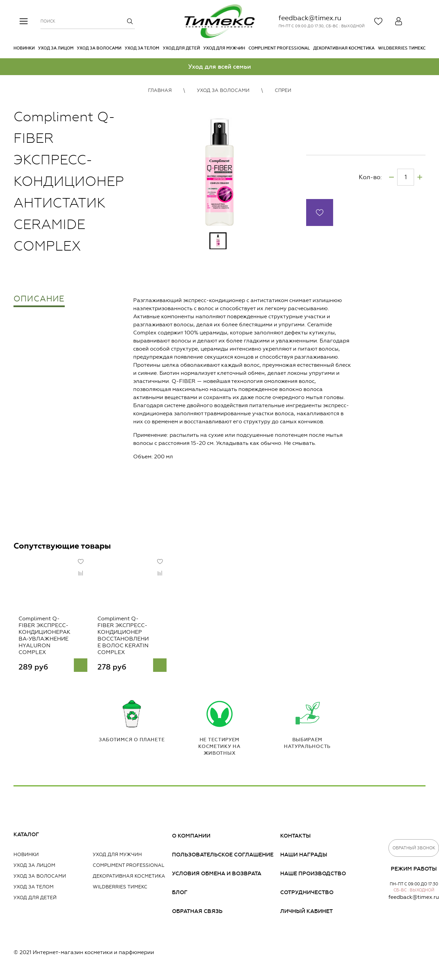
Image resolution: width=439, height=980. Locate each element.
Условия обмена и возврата (217, 875)
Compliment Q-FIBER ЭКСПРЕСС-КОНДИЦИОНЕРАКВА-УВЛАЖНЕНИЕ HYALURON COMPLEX (42, 641)
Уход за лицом (56, 48)
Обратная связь (197, 912)
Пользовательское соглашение (223, 856)
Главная (160, 90)
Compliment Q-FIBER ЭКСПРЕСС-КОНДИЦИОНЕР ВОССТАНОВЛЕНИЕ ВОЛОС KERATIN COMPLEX (127, 641)
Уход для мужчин (224, 48)
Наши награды (304, 856)
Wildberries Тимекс (402, 48)
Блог (180, 894)
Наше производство (313, 875)
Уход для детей (181, 48)
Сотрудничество (307, 894)
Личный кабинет (306, 912)
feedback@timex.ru (310, 18)
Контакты (296, 837)
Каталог (26, 836)
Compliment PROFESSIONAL (279, 48)
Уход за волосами (99, 48)
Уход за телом (142, 48)
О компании (191, 837)
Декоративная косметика (344, 48)
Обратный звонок (414, 849)
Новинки (24, 48)
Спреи (283, 90)
